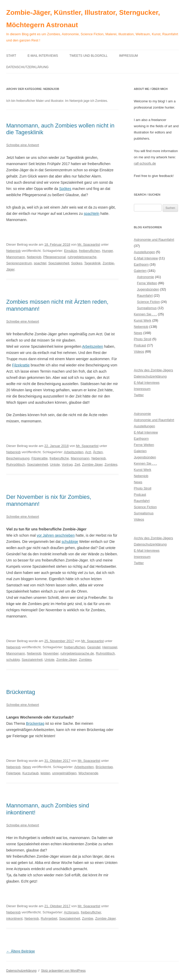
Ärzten (98, 452)
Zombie (88, 918)
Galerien (140, 271)
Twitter (139, 395)
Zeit (77, 464)
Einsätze (71, 251)
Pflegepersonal (54, 257)
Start (11, 56)
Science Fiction (148, 302)
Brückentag (21, 692)
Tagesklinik (92, 263)
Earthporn (141, 264)
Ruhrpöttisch (16, 464)
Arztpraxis (71, 912)
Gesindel (94, 647)
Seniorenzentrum (19, 263)
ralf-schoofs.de (145, 163)
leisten (45, 773)
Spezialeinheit (59, 263)
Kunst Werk (143, 320)
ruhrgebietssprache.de (77, 653)
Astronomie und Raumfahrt (154, 240)
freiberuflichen (90, 251)
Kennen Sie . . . (145, 314)
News (27, 767)
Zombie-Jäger (92, 464)
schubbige (70, 542)
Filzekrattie (21, 365)
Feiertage (13, 773)
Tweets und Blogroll (88, 56)
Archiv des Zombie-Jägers (153, 370)
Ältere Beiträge (21, 951)
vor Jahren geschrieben (56, 535)
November (51, 653)
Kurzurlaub (30, 773)
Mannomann (16, 257)
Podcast (140, 345)
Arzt (88, 452)
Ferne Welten (147, 283)
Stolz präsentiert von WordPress (63, 971)
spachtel (40, 263)
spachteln (92, 214)
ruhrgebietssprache (82, 257)
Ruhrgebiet (49, 918)
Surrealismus (147, 308)
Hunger (107, 251)
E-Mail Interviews (43, 56)
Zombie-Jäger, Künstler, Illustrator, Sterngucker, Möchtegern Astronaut (83, 19)
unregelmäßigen (64, 773)
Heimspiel (110, 647)
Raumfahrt (145, 296)
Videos (139, 351)
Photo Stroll (143, 339)
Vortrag (67, 464)
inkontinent (14, 918)
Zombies (111, 464)
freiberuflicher (91, 912)
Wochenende (88, 773)
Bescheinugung (18, 458)
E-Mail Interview (146, 258)
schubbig (13, 660)
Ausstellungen (145, 252)
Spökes (65, 189)
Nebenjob (13, 251)
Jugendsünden (148, 289)
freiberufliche (59, 458)
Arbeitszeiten (93, 346)
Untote (55, 464)
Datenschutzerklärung (27, 67)
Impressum (129, 56)
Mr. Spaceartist (89, 244)
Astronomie (146, 277)
